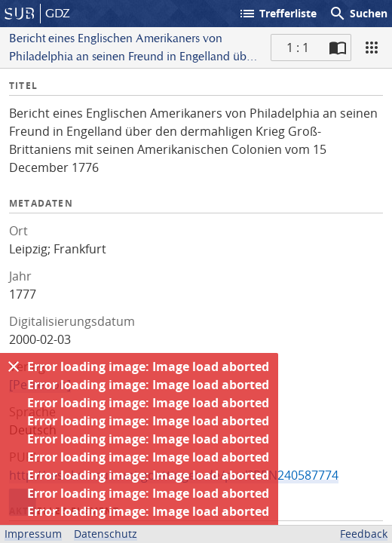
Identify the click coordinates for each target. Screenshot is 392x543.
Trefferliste (277, 14)
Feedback (364, 534)
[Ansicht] (372, 48)
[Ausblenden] (14, 367)
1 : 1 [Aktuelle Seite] (298, 48)
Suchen (358, 14)
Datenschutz (106, 534)
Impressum (33, 534)
